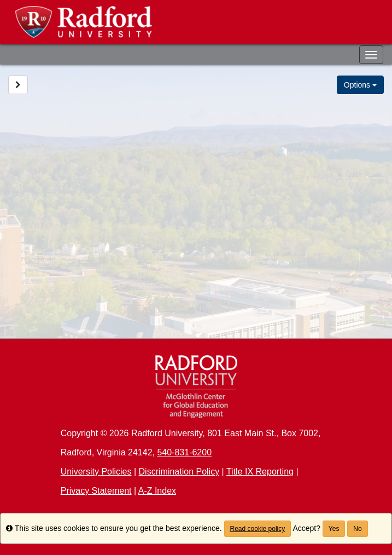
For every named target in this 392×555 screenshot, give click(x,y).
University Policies (96, 472)
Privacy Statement (96, 491)
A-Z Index (157, 491)
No (357, 529)
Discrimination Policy (179, 472)
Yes (334, 529)
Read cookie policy (258, 529)
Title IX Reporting (260, 472)
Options (360, 85)
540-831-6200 (184, 452)
